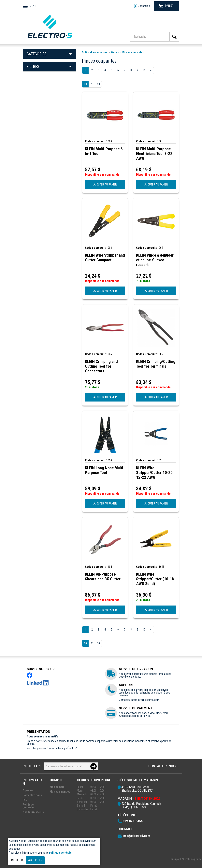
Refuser (17, 860)
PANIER (166, 6)
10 (85, 84)
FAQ (25, 800)
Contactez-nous (163, 766)
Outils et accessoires (95, 52)
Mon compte (57, 787)
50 (98, 84)
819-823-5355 (133, 821)
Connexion (142, 6)
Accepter (35, 860)
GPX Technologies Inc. (191, 859)
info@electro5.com (149, 700)
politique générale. (61, 853)
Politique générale (28, 806)
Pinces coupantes (133, 52)
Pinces (115, 52)
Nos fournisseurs (33, 812)
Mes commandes (60, 792)
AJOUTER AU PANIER (105, 185)
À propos (28, 790)
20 (92, 84)
